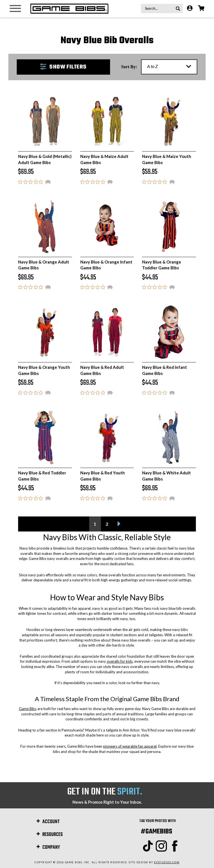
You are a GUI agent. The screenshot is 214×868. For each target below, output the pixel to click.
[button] (63, 67)
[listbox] (169, 67)
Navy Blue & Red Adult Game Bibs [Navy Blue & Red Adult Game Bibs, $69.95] (102, 370)
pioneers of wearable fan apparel (130, 746)
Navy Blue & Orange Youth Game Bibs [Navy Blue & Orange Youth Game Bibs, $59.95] (44, 370)
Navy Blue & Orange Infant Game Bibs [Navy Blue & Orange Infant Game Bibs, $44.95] (106, 265)
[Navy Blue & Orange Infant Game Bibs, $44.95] (107, 227)
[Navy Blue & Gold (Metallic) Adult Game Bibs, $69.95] (45, 121)
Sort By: (129, 67)
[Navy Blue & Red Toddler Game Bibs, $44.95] (45, 437)
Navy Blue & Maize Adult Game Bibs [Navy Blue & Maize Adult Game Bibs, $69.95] (104, 159)
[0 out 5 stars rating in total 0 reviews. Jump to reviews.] (34, 182)
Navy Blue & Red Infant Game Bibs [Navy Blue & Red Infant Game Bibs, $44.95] (165, 370)
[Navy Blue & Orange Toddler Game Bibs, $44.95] (169, 227)
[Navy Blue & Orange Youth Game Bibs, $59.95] (45, 332)
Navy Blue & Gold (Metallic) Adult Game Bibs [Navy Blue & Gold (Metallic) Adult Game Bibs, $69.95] (45, 159)
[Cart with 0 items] (201, 9)
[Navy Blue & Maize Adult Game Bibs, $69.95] (107, 121)
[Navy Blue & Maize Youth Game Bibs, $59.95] (169, 121)
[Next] (119, 524)
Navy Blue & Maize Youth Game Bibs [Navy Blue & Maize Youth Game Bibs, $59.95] (167, 159)
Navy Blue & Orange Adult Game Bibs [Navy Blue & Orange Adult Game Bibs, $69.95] (44, 265)
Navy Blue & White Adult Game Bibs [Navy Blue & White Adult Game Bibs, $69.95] (166, 476)
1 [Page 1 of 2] (95, 524)
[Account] (190, 9)
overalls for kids (120, 661)
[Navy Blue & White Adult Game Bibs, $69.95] (169, 437)
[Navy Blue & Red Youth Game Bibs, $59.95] (107, 437)
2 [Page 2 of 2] (107, 524)
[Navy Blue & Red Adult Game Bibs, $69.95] (107, 332)
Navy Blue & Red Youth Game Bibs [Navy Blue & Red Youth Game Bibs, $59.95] (103, 476)
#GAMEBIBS (156, 832)
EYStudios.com (167, 862)
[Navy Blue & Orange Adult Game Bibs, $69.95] (45, 227)
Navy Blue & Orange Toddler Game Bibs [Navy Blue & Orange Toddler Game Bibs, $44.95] (162, 265)
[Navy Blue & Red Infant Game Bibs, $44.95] (169, 332)
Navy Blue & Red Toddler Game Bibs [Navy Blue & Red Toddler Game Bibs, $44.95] (42, 476)
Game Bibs (28, 709)
